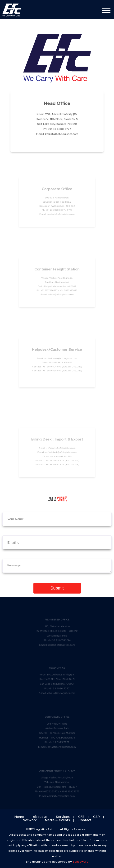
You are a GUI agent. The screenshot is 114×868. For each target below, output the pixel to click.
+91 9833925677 (68, 290)
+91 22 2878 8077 (55, 210)
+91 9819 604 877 (52, 366)
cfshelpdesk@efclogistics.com (61, 359)
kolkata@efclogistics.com (61, 133)
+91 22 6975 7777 (59, 742)
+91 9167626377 (50, 290)
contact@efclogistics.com (61, 213)
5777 (69, 210)
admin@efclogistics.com (61, 294)
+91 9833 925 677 (62, 363)
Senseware (80, 862)
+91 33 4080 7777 (59, 129)
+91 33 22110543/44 (59, 640)
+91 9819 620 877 (52, 370)
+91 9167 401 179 (62, 456)
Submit (57, 588)
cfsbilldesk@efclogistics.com (61, 452)
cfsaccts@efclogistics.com (61, 449)
